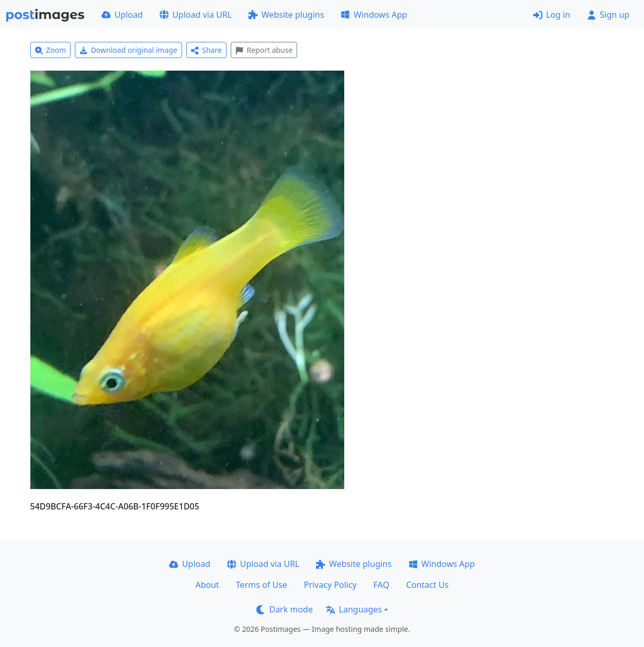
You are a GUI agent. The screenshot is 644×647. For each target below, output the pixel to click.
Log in (552, 15)
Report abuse (264, 50)
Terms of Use (262, 585)
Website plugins (286, 15)
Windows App (374, 15)
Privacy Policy (330, 585)
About (207, 585)
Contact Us (427, 585)
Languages (354, 609)
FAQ (381, 585)
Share (206, 50)
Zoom (51, 50)
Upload (122, 15)
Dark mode (285, 609)
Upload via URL (196, 15)
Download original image (128, 50)
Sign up (608, 15)
